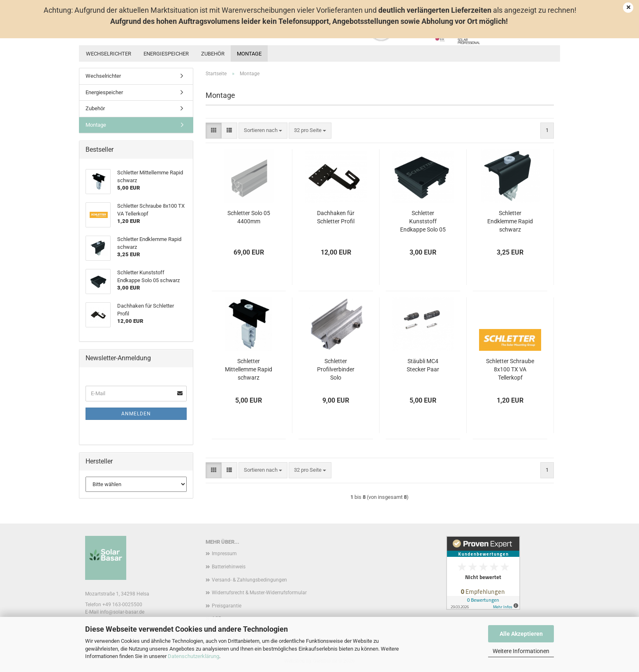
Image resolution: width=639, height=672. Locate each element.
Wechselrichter (109, 54)
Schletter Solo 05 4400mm (249, 217)
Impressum (224, 554)
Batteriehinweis (229, 567)
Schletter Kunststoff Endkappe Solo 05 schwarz (423, 222)
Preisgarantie (227, 606)
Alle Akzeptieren (521, 634)
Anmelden (136, 414)
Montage (249, 54)
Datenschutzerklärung (193, 656)
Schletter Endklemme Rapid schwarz (510, 221)
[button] (214, 131)
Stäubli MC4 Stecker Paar (423, 365)
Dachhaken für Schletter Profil (336, 217)
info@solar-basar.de (122, 612)
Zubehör (213, 54)
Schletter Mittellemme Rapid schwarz (249, 369)
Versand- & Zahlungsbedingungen (249, 580)
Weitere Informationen (521, 651)
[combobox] (263, 131)
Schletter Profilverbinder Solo (336, 369)
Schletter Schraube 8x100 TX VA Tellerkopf (510, 369)
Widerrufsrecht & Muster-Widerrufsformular (259, 593)
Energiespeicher (166, 54)
